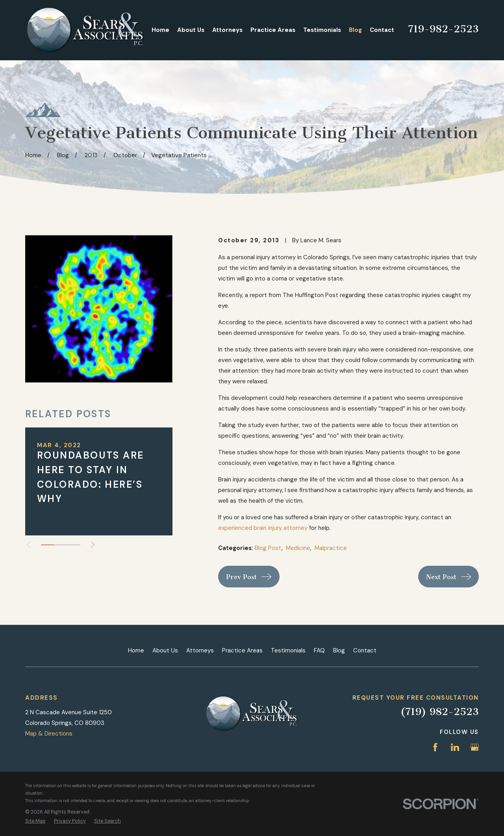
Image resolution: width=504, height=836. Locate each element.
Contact (365, 650)
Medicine (298, 548)
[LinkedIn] (455, 747)
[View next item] (93, 545)
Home (136, 650)
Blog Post (268, 548)
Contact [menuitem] (382, 30)
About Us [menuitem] (191, 30)
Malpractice (331, 548)
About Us (165, 650)
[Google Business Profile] (475, 747)
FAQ (319, 650)
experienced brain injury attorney (263, 528)
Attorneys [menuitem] (227, 30)
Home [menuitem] (160, 30)
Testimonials (288, 650)
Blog (339, 650)
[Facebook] (435, 747)
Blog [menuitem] (355, 30)
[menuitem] (35, 821)
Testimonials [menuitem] (322, 30)
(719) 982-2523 (440, 712)
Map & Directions (49, 734)
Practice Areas (242, 650)
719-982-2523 (443, 29)
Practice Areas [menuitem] (273, 30)
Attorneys (200, 650)
